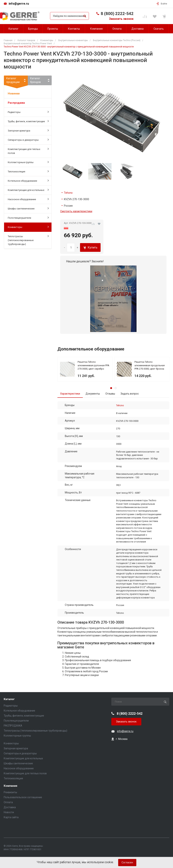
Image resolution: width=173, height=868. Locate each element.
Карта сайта (11, 817)
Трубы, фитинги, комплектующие (28, 121)
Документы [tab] (93, 394)
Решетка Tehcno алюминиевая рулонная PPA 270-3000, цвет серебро (93, 365)
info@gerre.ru (19, 4)
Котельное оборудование (28, 181)
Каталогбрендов (35, 80)
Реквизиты (10, 792)
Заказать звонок (121, 19)
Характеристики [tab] (70, 394)
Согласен (127, 862)
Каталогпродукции (16, 81)
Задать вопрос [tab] (130, 394)
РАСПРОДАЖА (13, 726)
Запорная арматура (28, 130)
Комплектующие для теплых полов (28, 151)
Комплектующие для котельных (28, 190)
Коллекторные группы (28, 162)
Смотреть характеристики (76, 211)
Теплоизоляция (28, 171)
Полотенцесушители (28, 218)
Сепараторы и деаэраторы (28, 140)
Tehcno (68, 193)
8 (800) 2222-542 (117, 14)
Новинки (14, 94)
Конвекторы (28, 227)
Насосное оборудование (28, 199)
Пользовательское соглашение (23, 797)
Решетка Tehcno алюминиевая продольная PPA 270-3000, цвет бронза (150, 365)
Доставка (10, 807)
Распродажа (16, 103)
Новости (9, 812)
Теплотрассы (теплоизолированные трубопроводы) (28, 240)
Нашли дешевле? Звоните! (85, 261)
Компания (10, 786)
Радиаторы (28, 112)
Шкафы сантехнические (28, 208)
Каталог (9, 699)
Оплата (8, 802)
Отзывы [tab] (110, 394)
